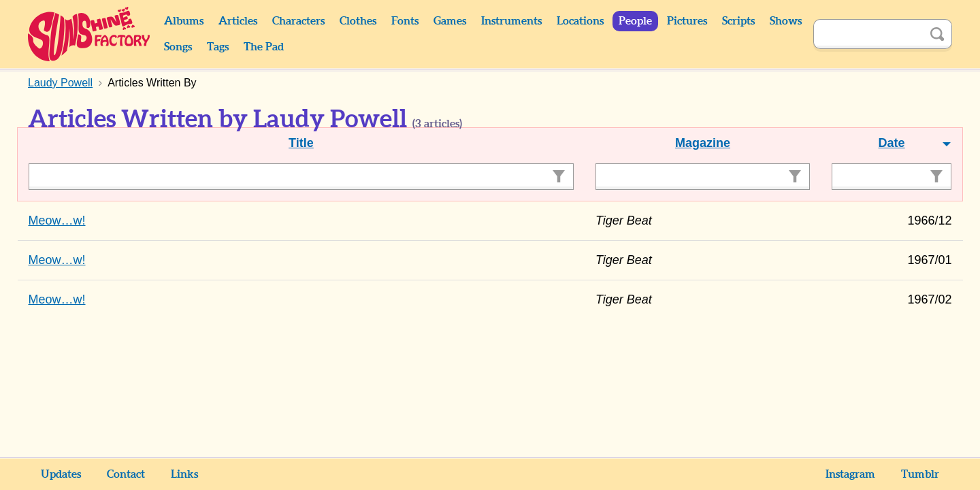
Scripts (738, 21)
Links (184, 474)
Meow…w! (57, 220)
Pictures (687, 21)
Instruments (511, 21)
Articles (238, 21)
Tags (218, 47)
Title (301, 143)
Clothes (358, 21)
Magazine (703, 143)
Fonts (405, 21)
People (635, 21)
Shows (786, 21)
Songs (178, 47)
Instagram (850, 474)
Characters (298, 21)
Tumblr (920, 474)
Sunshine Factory (89, 34)
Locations (580, 21)
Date (892, 143)
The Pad (264, 47)
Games (450, 21)
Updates (61, 474)
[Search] (868, 34)
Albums (184, 21)
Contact (126, 474)
